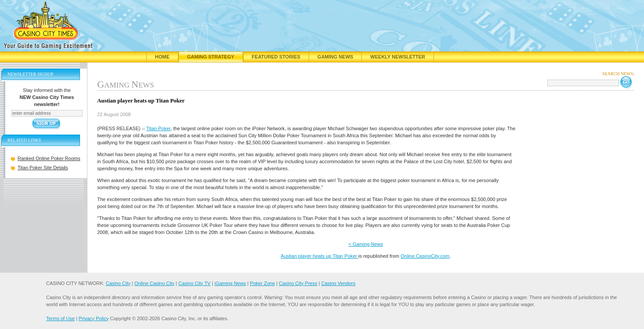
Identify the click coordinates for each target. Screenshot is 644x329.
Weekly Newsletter (398, 57)
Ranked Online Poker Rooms (49, 158)
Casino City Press (298, 283)
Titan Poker (158, 128)
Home (162, 57)
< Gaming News (366, 244)
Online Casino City (155, 283)
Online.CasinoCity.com (425, 256)
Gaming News (335, 57)
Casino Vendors (338, 283)
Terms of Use (60, 318)
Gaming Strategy (211, 57)
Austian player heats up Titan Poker (320, 256)
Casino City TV (195, 283)
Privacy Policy (94, 318)
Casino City (118, 283)
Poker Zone (262, 283)
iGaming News (230, 283)
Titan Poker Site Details (43, 168)
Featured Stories (276, 57)
